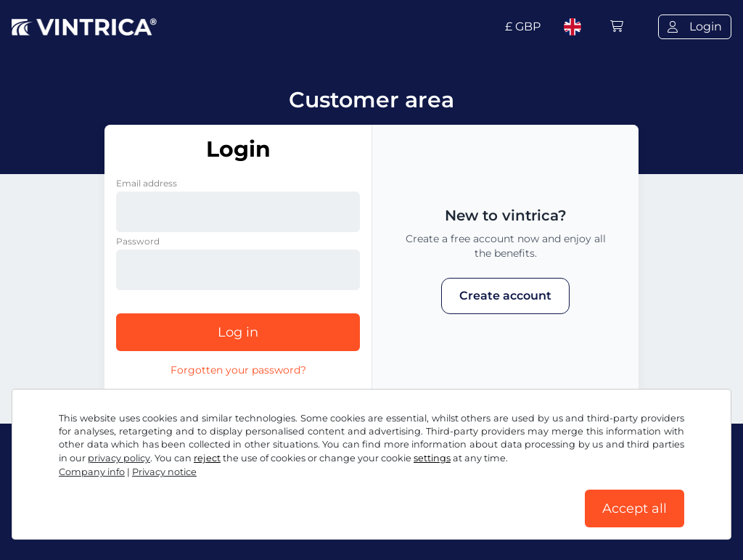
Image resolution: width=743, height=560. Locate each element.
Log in (238, 332)
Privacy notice (164, 472)
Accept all (635, 508)
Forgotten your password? (238, 370)
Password (138, 241)
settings (432, 458)
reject (207, 458)
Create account (505, 296)
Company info (92, 472)
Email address (147, 183)
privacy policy (119, 458)
